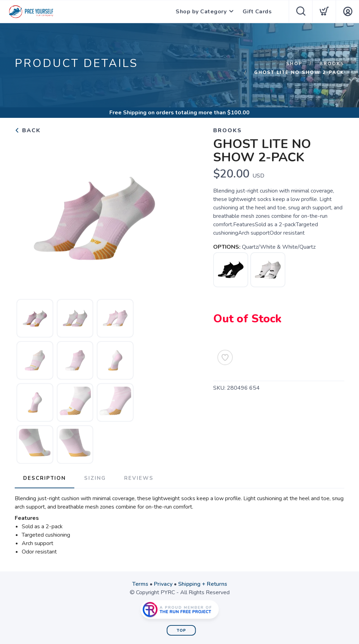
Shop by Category (201, 12)
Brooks (332, 64)
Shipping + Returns (203, 584)
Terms (140, 584)
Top (181, 630)
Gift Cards (257, 12)
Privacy (163, 584)
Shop (294, 64)
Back (28, 130)
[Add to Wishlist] (225, 357)
